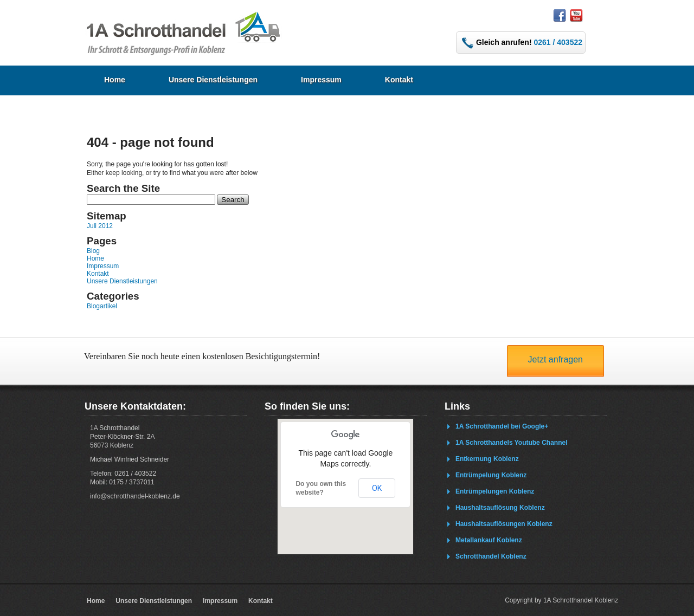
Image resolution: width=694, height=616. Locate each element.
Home (115, 80)
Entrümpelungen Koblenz (495, 491)
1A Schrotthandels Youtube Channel (511, 443)
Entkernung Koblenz (487, 459)
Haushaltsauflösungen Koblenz (504, 524)
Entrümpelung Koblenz (491, 475)
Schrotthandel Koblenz (491, 556)
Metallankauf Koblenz (489, 540)
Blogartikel (102, 306)
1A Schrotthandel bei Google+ (502, 426)
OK (377, 488)
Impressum (321, 80)
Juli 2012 (100, 226)
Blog (93, 251)
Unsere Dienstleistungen (213, 80)
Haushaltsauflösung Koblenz (500, 508)
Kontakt (399, 80)
